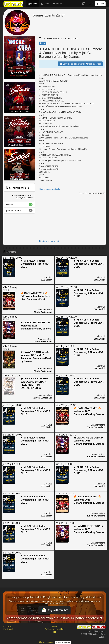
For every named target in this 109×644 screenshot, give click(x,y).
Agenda (32, 4)
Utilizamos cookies (46, 642)
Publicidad (8, 629)
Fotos (45, 4)
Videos (57, 4)
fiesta (43, 43)
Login (100, 4)
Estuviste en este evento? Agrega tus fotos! (80, 64)
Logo (54, 626)
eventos (19, 205)
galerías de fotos (19, 210)
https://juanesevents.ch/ (49, 189)
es (91, 4)
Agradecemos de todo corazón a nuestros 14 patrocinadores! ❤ (54, 618)
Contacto (7, 626)
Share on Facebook (49, 241)
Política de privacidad (54, 629)
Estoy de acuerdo (63, 642)
